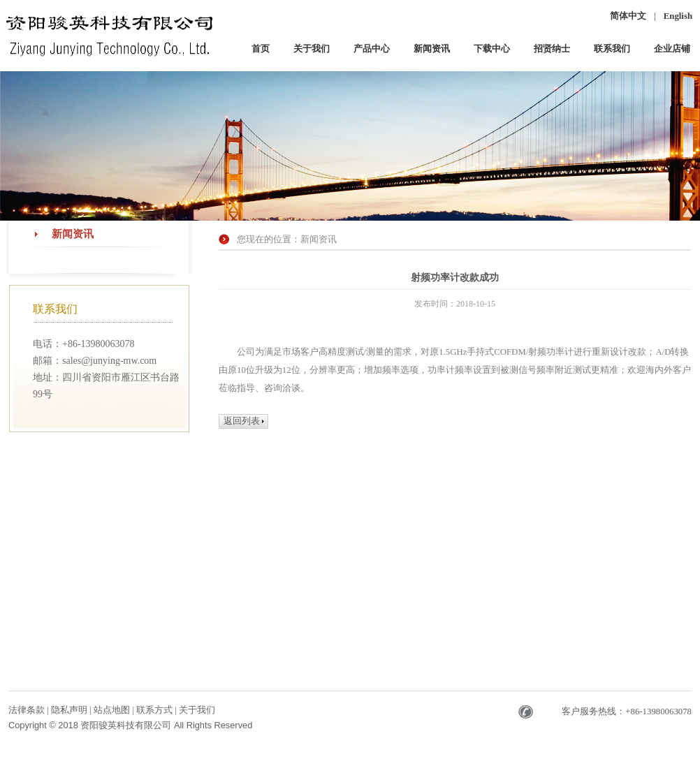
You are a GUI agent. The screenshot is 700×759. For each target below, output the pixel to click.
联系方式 (155, 710)
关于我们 (197, 710)
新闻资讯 (73, 234)
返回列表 (242, 421)
